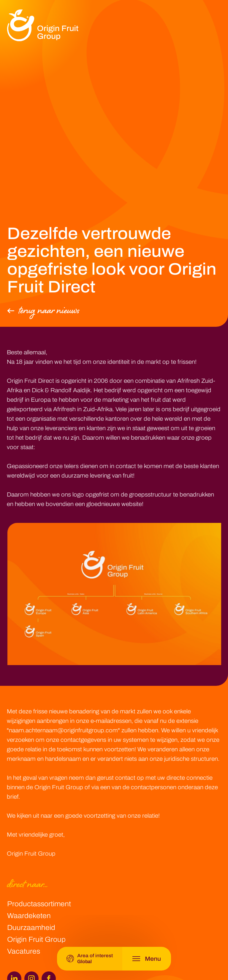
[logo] (43, 25)
